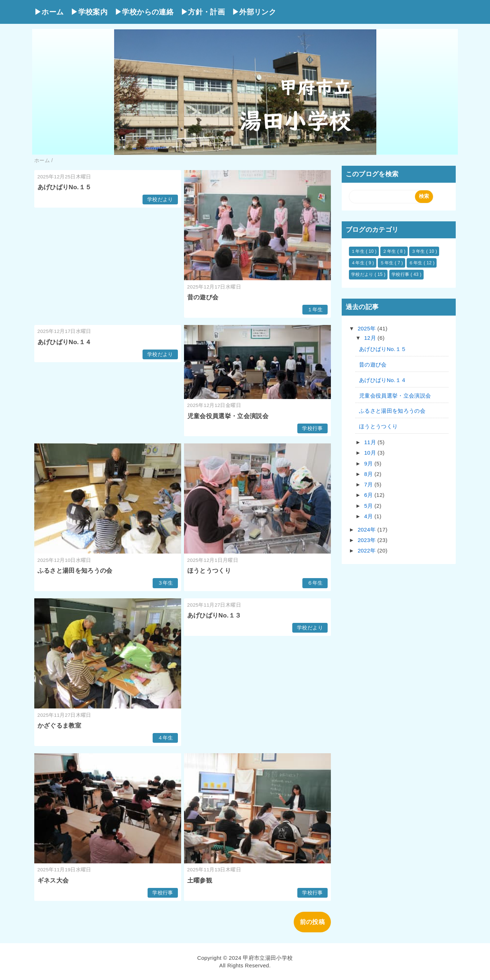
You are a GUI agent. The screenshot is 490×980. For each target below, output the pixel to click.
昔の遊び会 (203, 297)
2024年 (367, 530)
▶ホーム (49, 12)
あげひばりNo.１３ (214, 615)
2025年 (367, 328)
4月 (369, 516)
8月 (369, 474)
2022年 (367, 550)
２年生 (390, 251)
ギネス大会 (53, 881)
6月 (369, 495)
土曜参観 (200, 881)
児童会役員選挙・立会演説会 (228, 416)
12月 (371, 338)
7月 (369, 484)
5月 (369, 506)
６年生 (315, 583)
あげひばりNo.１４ (65, 342)
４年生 (165, 738)
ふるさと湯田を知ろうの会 (75, 571)
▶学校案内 (89, 12)
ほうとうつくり (209, 571)
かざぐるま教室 (59, 726)
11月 (371, 442)
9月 (369, 463)
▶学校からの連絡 (144, 12)
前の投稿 (312, 922)
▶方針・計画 (203, 12)
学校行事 (312, 428)
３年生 (165, 583)
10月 (371, 453)
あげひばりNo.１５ (65, 187)
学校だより (160, 200)
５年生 (387, 263)
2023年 (367, 540)
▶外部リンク (254, 12)
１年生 (315, 310)
